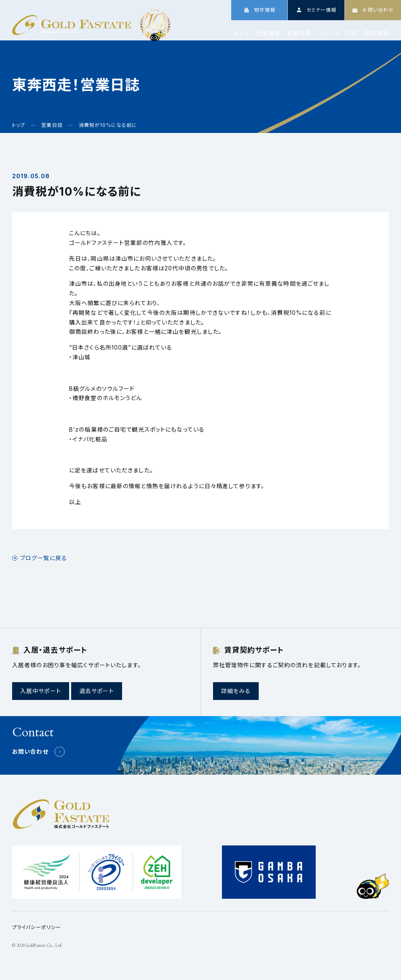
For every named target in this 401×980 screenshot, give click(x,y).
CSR (352, 33)
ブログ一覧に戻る (44, 558)
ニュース (328, 33)
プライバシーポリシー (37, 927)
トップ (242, 33)
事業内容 (299, 33)
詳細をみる (236, 691)
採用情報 (377, 33)
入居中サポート (41, 691)
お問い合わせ (30, 751)
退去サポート (97, 691)
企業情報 (268, 33)
